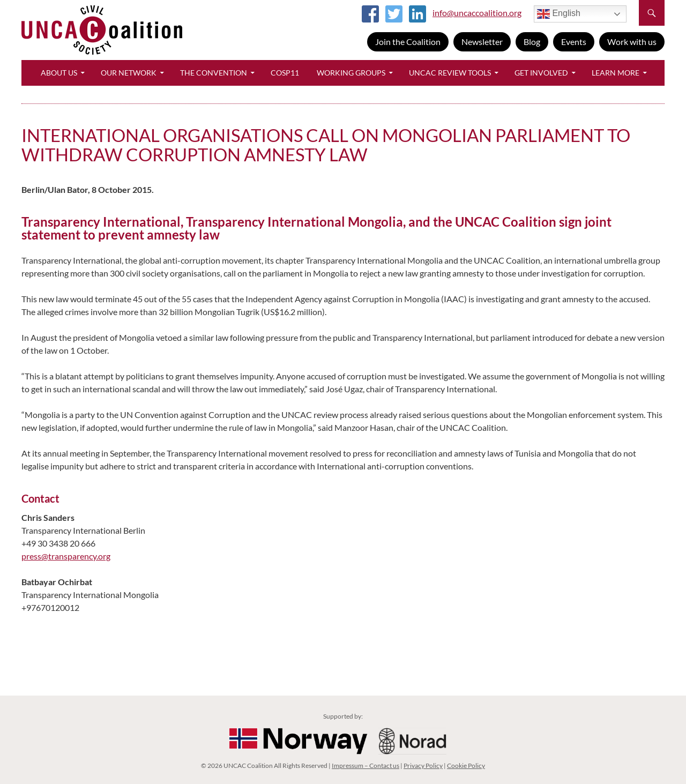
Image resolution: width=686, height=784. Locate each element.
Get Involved (541, 73)
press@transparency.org (66, 556)
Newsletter (482, 42)
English (559, 14)
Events (574, 42)
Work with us (632, 42)
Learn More (616, 73)
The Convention (214, 73)
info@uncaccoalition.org (477, 13)
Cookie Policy (466, 766)
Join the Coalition (408, 42)
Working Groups (351, 73)
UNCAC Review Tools (450, 73)
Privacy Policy (423, 766)
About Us (59, 73)
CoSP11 (285, 73)
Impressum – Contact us (366, 766)
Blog (532, 42)
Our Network (129, 73)
